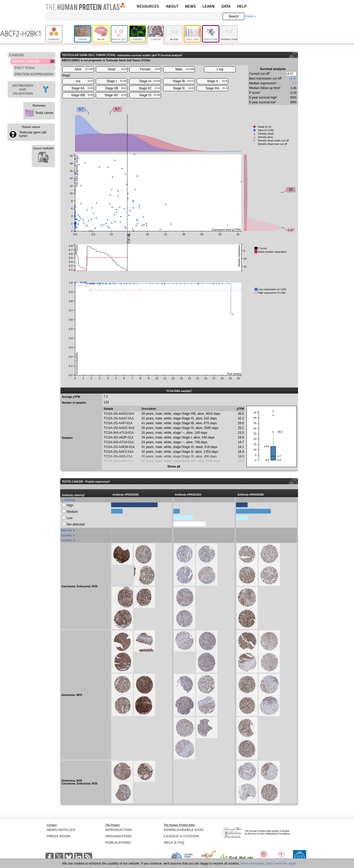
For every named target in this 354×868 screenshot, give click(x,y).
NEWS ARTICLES (61, 830)
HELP (242, 6)
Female (150, 69)
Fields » (251, 16)
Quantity (66, 535)
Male (185, 69)
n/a (84, 81)
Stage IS (150, 95)
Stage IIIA (217, 88)
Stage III (183, 88)
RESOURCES (148, 6)
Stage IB (183, 81)
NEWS (190, 6)
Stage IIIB (82, 95)
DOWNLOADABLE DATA (184, 830)
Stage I (117, 81)
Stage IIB (116, 88)
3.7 (294, 83)
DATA (226, 6)
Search (234, 16)
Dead (117, 69)
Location (67, 540)
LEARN (209, 6)
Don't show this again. (282, 864)
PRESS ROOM (59, 836)
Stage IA (150, 81)
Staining (70, 500)
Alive (84, 69)
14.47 (292, 79)
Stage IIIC (116, 95)
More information (253, 864)
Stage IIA (82, 88)
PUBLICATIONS (118, 842)
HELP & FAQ (174, 842)
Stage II (217, 81)
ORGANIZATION (118, 836)
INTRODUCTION (119, 830)
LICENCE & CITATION (181, 836)
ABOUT (172, 6)
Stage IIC (149, 88)
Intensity (66, 530)
